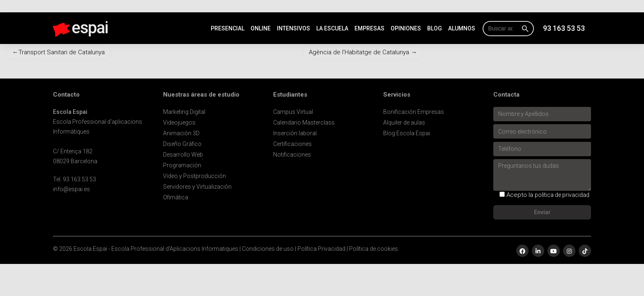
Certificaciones (292, 144)
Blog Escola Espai (407, 133)
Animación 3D (181, 133)
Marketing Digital (184, 112)
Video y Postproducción (194, 176)
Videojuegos (179, 123)
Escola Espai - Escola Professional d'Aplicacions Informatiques (156, 249)
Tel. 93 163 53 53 (75, 179)
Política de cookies (374, 249)
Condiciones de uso (268, 249)
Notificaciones (292, 155)
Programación (182, 165)
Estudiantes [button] (290, 95)
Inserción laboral (295, 133)
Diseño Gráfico (182, 144)
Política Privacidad (321, 249)
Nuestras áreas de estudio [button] (201, 95)
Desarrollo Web (183, 155)
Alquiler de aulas (404, 123)
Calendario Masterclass (304, 123)
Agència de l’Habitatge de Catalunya (359, 52)
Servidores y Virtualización (197, 187)
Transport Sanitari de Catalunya (62, 52)
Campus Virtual (293, 112)
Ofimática (176, 197)
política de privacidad (562, 195)
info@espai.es (71, 189)
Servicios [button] (397, 95)
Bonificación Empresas (414, 112)
